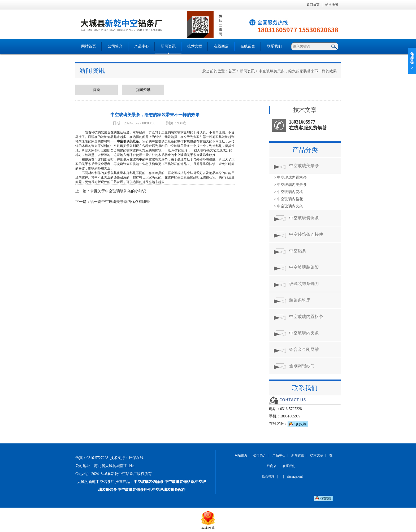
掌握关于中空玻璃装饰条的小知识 (118, 191)
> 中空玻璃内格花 (289, 199)
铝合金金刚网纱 (304, 349)
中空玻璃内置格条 (306, 317)
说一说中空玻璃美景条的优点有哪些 (120, 202)
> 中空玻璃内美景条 (290, 185)
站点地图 (332, 5)
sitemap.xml (295, 477)
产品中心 (142, 46)
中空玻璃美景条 (128, 141)
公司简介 (115, 46)
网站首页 (89, 46)
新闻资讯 (168, 46)
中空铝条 (298, 251)
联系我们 (274, 46)
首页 (232, 71)
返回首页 (313, 5)
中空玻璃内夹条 (304, 333)
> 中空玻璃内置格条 (290, 178)
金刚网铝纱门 (302, 366)
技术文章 (195, 46)
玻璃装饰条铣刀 (304, 284)
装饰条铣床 (300, 300)
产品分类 (305, 150)
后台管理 (268, 477)
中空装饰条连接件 (306, 234)
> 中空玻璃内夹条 (289, 206)
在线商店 (221, 46)
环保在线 (136, 458)
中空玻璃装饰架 (304, 267)
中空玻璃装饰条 (304, 218)
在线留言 (248, 46)
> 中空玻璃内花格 (289, 192)
